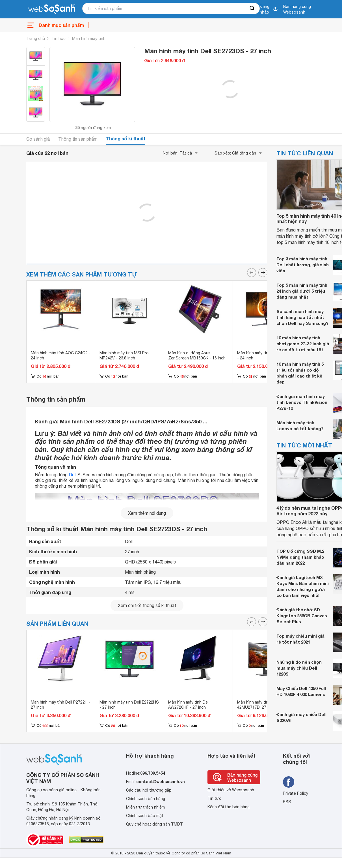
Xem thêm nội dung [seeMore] (147, 513)
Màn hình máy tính (89, 38)
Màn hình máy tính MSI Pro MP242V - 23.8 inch (124, 355)
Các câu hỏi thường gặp (149, 790)
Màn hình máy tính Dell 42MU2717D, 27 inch (258, 705)
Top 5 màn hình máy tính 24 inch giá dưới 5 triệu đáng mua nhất (302, 291)
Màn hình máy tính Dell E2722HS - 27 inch (129, 705)
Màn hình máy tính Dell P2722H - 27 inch (61, 705)
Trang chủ (36, 38)
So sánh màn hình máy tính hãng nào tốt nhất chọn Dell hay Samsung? (302, 317)
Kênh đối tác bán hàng (229, 807)
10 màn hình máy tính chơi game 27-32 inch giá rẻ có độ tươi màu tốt (303, 344)
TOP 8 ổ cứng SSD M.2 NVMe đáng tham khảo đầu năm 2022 (300, 557)
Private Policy (296, 793)
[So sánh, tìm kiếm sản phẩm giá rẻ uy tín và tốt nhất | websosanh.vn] (52, 9)
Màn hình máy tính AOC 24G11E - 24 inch (266, 355)
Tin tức (214, 798)
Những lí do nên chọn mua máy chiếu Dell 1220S (299, 668)
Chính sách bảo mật (145, 816)
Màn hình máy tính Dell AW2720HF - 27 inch (189, 705)
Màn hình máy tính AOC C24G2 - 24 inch (61, 355)
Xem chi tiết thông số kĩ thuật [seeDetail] (147, 605)
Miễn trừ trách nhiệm (145, 807)
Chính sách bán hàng (146, 799)
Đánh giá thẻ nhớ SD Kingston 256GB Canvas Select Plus (302, 616)
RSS (287, 802)
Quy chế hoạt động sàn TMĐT (154, 824)
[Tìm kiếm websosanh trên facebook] (289, 782)
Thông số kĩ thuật (126, 139)
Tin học (59, 38)
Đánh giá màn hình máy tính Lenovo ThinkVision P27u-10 (302, 402)
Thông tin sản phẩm (78, 139)
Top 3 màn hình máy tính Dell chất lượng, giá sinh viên (303, 265)
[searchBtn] (252, 8)
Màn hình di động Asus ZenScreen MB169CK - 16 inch (197, 355)
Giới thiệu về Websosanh (231, 790)
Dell (72, 475)
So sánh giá (38, 139)
